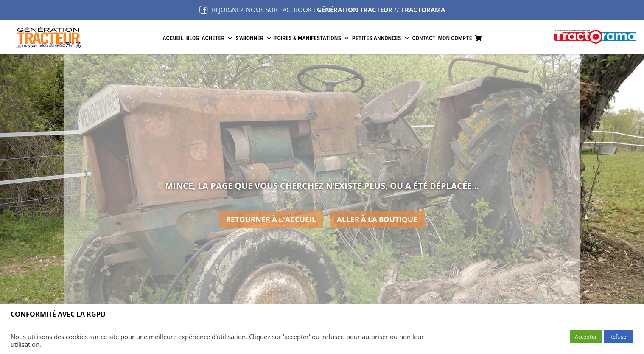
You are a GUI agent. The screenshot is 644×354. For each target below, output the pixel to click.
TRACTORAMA (423, 10)
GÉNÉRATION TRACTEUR (355, 10)
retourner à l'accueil (271, 219)
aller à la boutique (377, 219)
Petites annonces (377, 38)
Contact (424, 38)
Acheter (213, 38)
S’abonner (249, 38)
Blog (193, 38)
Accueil (173, 38)
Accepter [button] (586, 337)
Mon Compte (455, 38)
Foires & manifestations (308, 38)
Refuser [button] (619, 337)
